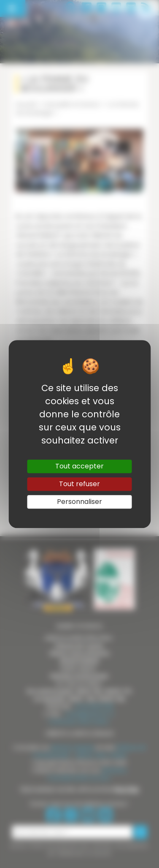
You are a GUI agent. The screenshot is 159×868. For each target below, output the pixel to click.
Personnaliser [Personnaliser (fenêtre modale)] (79, 502)
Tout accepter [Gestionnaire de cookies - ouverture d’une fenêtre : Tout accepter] (79, 466)
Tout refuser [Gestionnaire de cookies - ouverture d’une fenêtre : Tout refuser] (79, 484)
